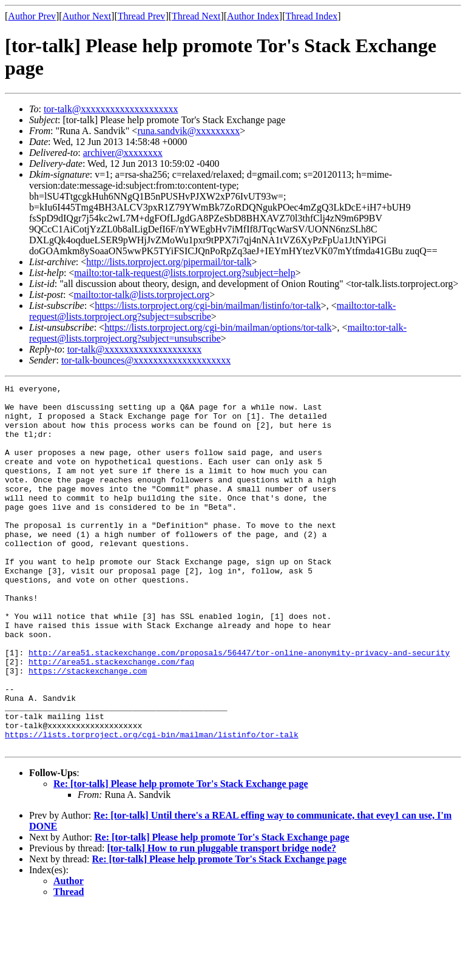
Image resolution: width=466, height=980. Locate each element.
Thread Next (196, 16)
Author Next (87, 16)
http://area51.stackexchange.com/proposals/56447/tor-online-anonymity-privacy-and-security (239, 707)
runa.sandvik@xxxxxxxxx (188, 131)
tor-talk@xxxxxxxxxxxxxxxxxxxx (111, 109)
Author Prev (32, 16)
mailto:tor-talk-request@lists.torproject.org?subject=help (184, 273)
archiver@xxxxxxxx (123, 153)
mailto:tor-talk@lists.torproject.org (141, 295)
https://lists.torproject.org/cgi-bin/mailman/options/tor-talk (218, 327)
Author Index (253, 16)
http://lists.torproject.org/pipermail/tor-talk (169, 262)
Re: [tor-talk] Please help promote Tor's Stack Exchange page (181, 857)
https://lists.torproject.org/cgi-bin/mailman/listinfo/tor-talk (208, 306)
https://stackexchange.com (88, 729)
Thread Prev (142, 16)
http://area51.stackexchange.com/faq (111, 718)
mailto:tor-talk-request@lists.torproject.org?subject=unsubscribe (218, 333)
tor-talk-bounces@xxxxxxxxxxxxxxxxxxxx (146, 360)
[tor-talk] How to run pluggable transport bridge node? (221, 921)
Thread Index (312, 16)
